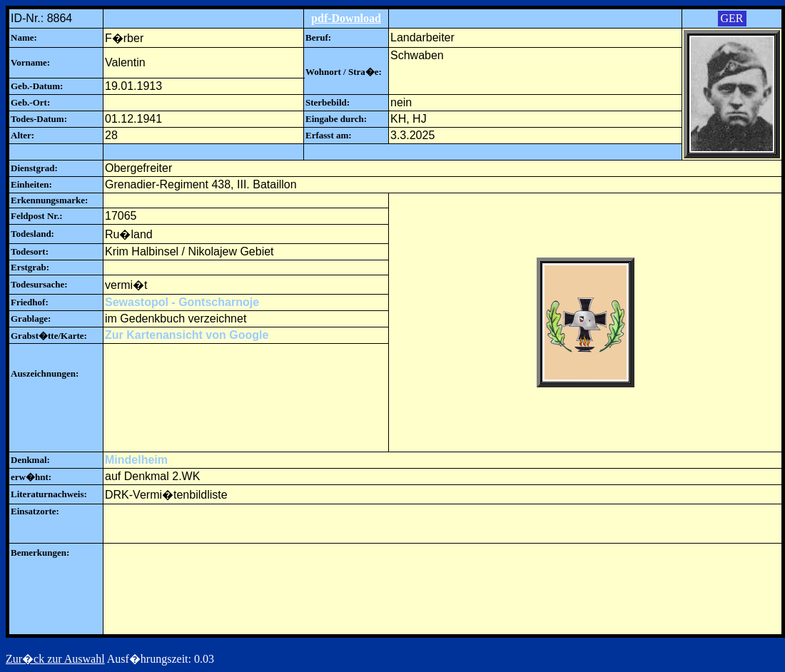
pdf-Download (346, 18)
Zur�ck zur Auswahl (55, 659)
